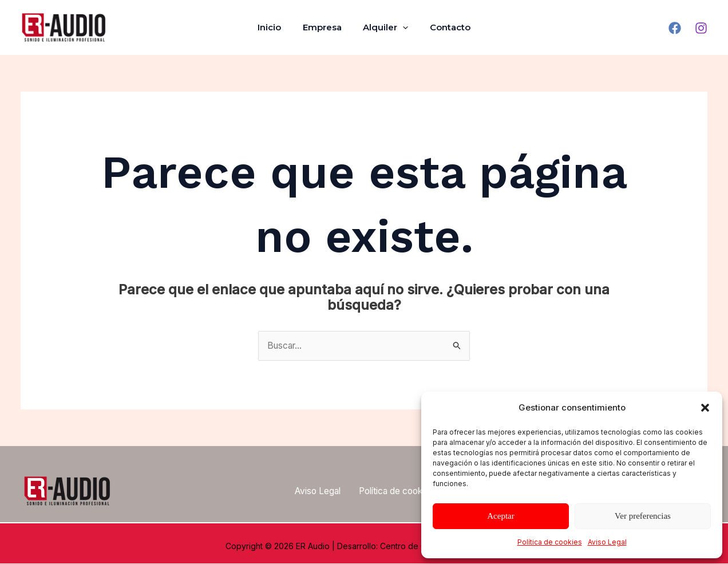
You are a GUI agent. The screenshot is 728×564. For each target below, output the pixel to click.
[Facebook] (675, 28)
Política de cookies (550, 542)
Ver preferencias (643, 516)
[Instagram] (701, 28)
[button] (705, 408)
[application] (401, 27)
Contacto (444, 27)
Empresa (325, 27)
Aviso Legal (607, 542)
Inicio (276, 27)
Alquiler (384, 27)
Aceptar (500, 516)
